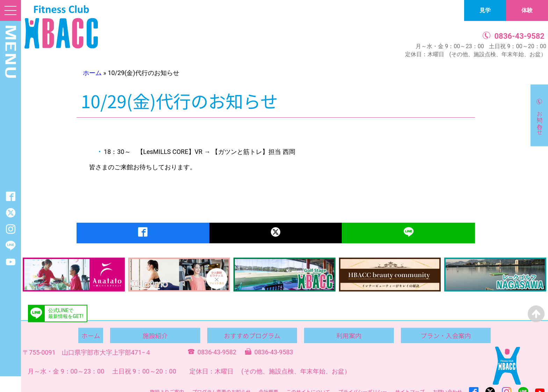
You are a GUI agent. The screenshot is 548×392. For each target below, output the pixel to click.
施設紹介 (155, 335)
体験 (527, 10)
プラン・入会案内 (446, 335)
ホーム (92, 73)
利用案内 (349, 335)
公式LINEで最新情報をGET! (66, 313)
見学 (485, 10)
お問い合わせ (540, 120)
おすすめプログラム (252, 335)
